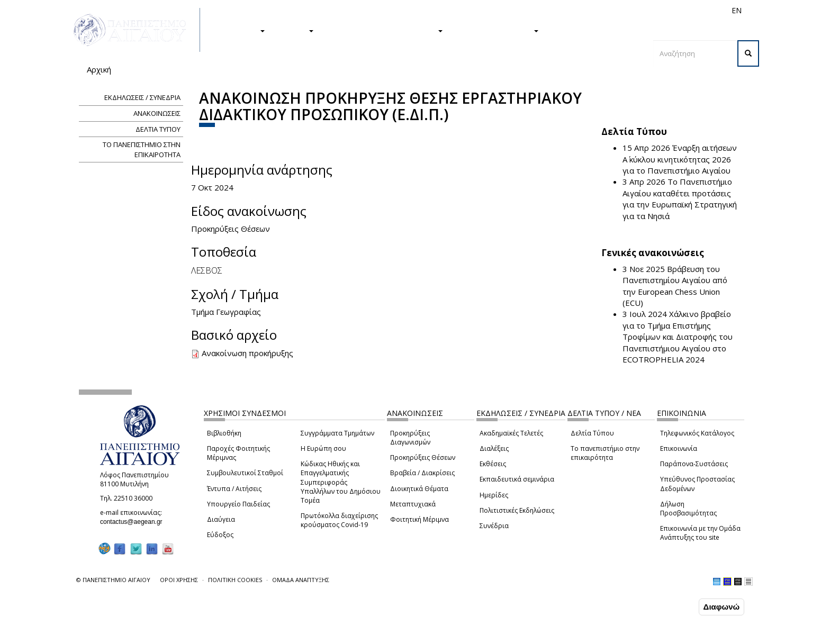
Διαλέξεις (494, 448)
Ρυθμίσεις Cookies (121, 635)
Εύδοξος (220, 535)
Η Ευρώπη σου (323, 448)
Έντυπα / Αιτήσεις (234, 489)
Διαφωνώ (722, 607)
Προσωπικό (624, 10)
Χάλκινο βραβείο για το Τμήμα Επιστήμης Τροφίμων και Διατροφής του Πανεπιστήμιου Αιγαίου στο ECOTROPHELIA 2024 (678, 337)
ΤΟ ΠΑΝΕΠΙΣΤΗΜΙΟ (496, 30)
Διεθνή (588, 10)
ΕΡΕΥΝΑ (295, 30)
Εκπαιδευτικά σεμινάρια (517, 479)
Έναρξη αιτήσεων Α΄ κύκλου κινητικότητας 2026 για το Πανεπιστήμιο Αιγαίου (680, 159)
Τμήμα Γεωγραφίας (226, 312)
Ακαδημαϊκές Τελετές (511, 433)
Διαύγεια (221, 519)
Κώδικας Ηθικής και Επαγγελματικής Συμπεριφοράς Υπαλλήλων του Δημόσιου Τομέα (341, 482)
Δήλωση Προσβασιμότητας (688, 509)
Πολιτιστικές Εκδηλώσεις (517, 510)
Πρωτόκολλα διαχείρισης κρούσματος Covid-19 (339, 520)
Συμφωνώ (674, 606)
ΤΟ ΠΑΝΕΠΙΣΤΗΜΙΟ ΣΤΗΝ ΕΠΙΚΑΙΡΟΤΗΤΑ (142, 149)
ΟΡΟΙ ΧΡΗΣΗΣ (179, 580)
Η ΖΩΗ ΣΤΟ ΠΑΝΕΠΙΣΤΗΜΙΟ (384, 30)
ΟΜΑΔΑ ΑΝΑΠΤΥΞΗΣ (301, 580)
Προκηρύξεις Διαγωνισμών (410, 438)
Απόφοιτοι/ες (548, 10)
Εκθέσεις (493, 464)
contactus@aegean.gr (134, 522)
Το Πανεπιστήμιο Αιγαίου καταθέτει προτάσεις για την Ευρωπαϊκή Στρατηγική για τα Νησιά (680, 198)
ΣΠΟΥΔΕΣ (242, 30)
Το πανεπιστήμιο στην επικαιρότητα (605, 453)
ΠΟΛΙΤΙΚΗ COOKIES (235, 580)
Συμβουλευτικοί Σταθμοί (245, 473)
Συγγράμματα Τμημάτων (337, 433)
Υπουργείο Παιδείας (238, 504)
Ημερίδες (494, 495)
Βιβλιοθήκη (224, 433)
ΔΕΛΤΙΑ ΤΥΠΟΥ (158, 129)
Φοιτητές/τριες (497, 10)
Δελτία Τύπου (592, 433)
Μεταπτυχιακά (413, 504)
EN (737, 10)
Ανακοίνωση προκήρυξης (247, 353)
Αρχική (99, 69)
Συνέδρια (494, 526)
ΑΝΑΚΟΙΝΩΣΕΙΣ (157, 113)
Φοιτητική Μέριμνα (419, 519)
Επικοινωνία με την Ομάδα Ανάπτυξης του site (700, 533)
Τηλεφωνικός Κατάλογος (697, 433)
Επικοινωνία (679, 448)
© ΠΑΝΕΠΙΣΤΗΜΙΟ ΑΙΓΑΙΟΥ (113, 580)
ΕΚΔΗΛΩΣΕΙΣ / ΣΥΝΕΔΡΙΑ (142, 97)
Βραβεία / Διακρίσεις (422, 473)
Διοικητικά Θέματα (419, 489)
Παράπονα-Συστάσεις (694, 464)
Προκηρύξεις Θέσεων (423, 457)
